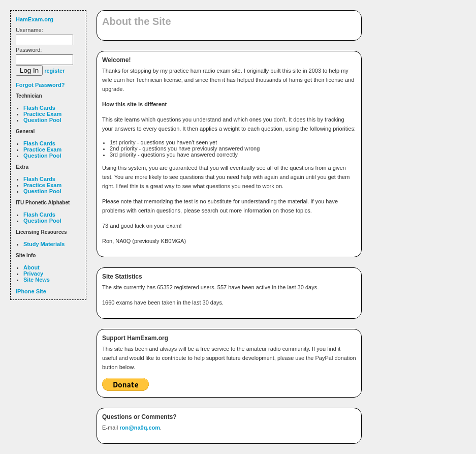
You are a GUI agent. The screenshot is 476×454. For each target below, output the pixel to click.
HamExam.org (35, 19)
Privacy (33, 274)
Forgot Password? (40, 85)
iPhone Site (31, 291)
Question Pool (42, 120)
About (31, 267)
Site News (37, 280)
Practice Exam (42, 114)
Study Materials (44, 244)
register (54, 71)
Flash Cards (39, 108)
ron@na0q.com (140, 428)
